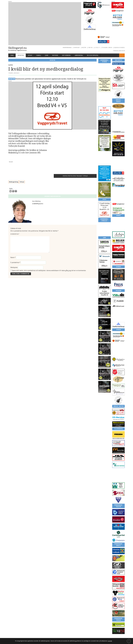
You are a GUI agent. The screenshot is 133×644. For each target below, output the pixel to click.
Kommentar (15, 195)
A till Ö (97, 33)
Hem (12, 41)
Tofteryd (28, 143)
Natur (84, 33)
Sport (30, 41)
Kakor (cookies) (119, 33)
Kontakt (77, 33)
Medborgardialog (20, 143)
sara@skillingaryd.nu (38, 164)
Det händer (66, 41)
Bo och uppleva (93, 41)
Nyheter (21, 41)
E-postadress (15, 223)
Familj (39, 41)
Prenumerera (67, 33)
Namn (13, 218)
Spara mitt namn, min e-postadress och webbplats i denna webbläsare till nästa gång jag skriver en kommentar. (49, 231)
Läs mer (110, 641)
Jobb (47, 41)
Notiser (55, 41)
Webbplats (14, 228)
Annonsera (79, 41)
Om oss (90, 33)
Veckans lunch (107, 33)
